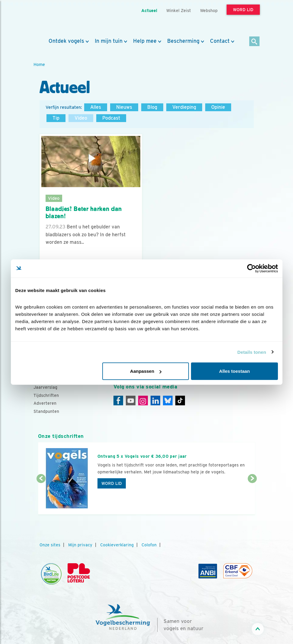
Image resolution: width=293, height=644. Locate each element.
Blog (152, 107)
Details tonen (252, 352)
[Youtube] (131, 401)
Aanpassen (146, 371)
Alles (96, 107)
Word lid (112, 483)
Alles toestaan (234, 371)
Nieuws (124, 107)
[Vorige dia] (41, 497)
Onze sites (50, 545)
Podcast (111, 118)
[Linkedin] (155, 401)
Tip (56, 118)
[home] (61, 19)
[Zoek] (255, 42)
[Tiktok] (180, 401)
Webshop (209, 10)
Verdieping (184, 107)
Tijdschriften (46, 395)
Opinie (218, 107)
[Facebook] (118, 401)
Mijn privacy (80, 545)
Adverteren (45, 403)
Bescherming (183, 41)
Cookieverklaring (117, 545)
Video (81, 118)
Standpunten (46, 411)
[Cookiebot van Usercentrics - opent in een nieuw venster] (252, 268)
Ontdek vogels (66, 41)
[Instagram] (143, 401)
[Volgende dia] (252, 497)
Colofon (149, 545)
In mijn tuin (109, 41)
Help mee (145, 41)
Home (39, 64)
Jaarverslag (45, 387)
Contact (220, 41)
